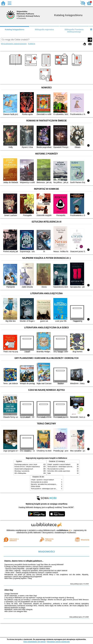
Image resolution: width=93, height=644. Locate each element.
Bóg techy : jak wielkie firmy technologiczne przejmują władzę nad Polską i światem (56, 484)
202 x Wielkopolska (20, 473)
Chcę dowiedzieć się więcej (34, 642)
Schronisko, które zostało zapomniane (59, 471)
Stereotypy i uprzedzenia (22, 471)
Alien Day (9, 590)
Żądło (49, 473)
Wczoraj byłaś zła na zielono (56, 469)
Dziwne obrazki (36, 486)
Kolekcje (32, 44)
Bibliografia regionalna (44, 29)
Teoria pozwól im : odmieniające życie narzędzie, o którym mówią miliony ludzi (54, 489)
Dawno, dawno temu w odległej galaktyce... (24, 561)
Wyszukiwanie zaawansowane (14, 44)
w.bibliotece (64, 530)
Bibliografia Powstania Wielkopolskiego (74, 31)
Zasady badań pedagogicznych (24, 469)
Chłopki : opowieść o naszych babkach (59, 465)
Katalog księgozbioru (15, 29)
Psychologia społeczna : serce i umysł (26, 465)
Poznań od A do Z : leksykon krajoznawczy (27, 467)
